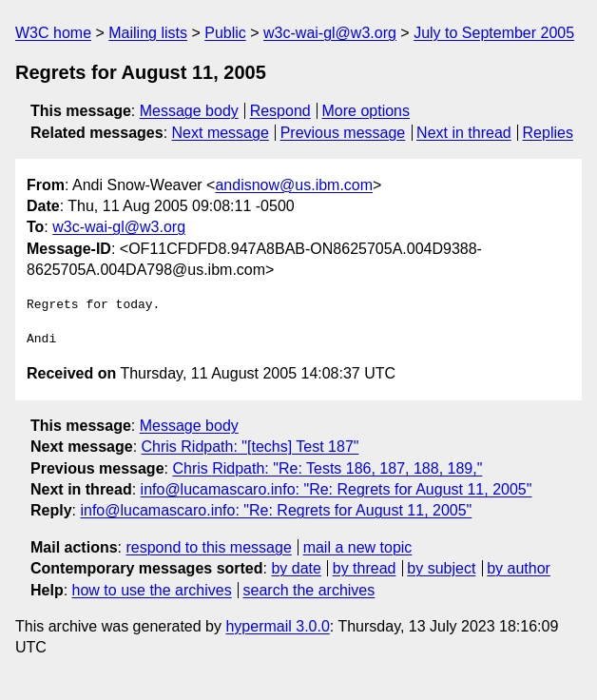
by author (519, 568)
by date (296, 568)
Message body (189, 111)
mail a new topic (358, 547)
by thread (365, 568)
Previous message (343, 133)
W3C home (53, 33)
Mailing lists (148, 33)
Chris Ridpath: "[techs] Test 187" (250, 447)
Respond (280, 111)
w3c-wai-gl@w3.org (330, 33)
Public (225, 33)
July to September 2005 (494, 33)
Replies (548, 133)
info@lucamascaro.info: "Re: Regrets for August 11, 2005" (337, 489)
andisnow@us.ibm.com (294, 185)
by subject (441, 568)
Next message (221, 133)
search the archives (309, 590)
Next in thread (464, 133)
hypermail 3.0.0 (277, 626)
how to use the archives (152, 590)
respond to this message (208, 547)
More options (366, 111)
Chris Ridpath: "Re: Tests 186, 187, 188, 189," (327, 468)
